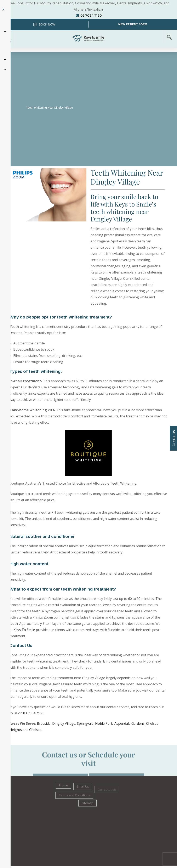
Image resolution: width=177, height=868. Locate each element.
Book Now (44, 26)
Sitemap (87, 809)
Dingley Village (64, 725)
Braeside (44, 725)
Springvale (85, 725)
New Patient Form (133, 25)
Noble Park (104, 725)
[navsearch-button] (169, 39)
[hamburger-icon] (8, 41)
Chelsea (35, 731)
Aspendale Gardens (129, 725)
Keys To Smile (24, 631)
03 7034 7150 (33, 715)
